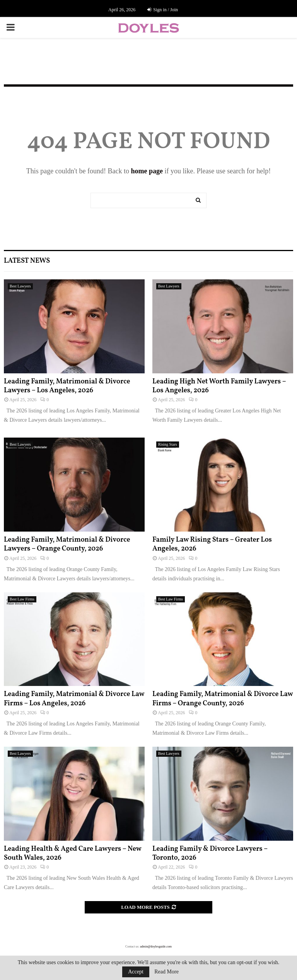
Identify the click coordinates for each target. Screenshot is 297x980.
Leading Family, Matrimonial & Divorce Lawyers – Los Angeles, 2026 (67, 386)
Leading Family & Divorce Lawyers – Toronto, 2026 (210, 853)
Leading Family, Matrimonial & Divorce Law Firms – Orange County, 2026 (223, 699)
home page (147, 171)
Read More (166, 972)
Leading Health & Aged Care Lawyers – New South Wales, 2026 (73, 853)
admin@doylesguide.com (156, 947)
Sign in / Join (163, 10)
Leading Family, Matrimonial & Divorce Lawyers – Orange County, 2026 (67, 544)
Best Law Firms (22, 599)
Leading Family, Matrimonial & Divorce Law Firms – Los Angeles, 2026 (74, 699)
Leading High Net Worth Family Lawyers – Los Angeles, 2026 (219, 386)
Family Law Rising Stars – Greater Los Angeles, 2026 (212, 544)
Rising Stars (168, 444)
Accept (136, 972)
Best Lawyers (20, 286)
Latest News (27, 261)
